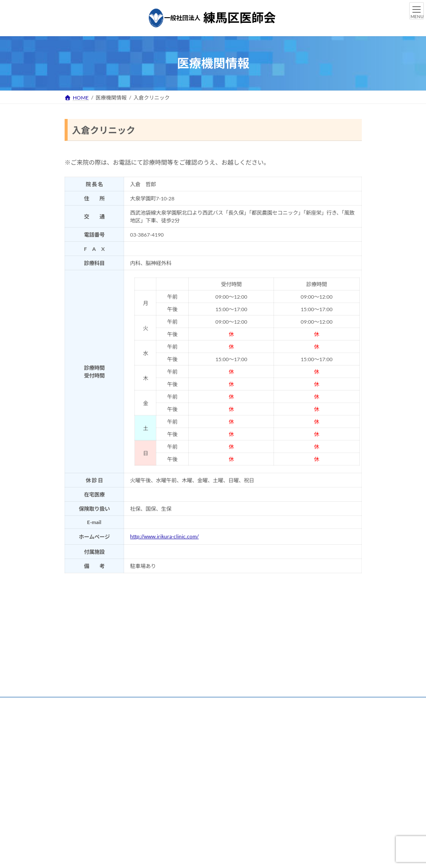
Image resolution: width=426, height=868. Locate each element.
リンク (81, 705)
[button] (96, 831)
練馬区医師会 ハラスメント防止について (230, 710)
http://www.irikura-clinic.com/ (164, 536)
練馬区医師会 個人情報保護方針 (142, 705)
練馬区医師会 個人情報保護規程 (232, 705)
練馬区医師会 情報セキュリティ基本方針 (119, 710)
